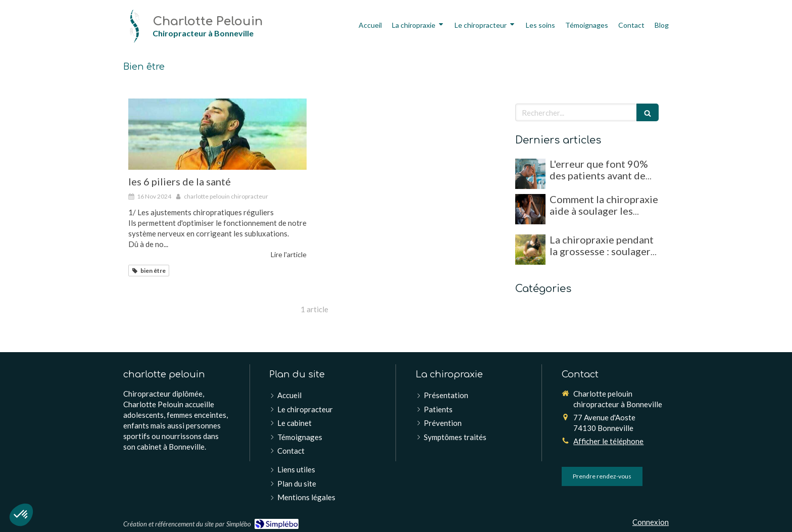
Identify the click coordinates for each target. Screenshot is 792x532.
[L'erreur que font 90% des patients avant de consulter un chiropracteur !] (530, 174)
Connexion (651, 522)
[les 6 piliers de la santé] (217, 134)
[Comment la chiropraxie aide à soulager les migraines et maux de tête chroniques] (530, 209)
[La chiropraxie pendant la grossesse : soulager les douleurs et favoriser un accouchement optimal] (530, 250)
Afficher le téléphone (608, 441)
